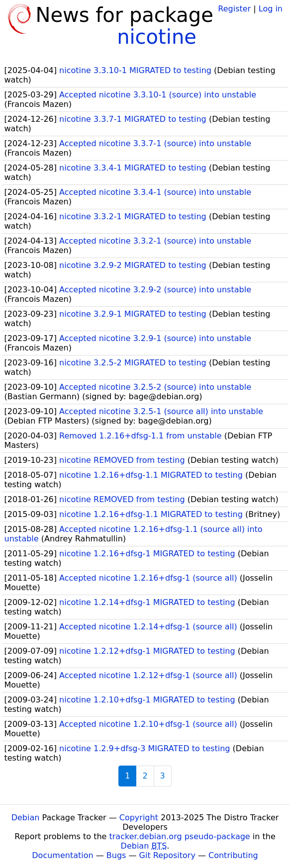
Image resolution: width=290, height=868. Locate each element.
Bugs (116, 855)
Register (234, 9)
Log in (271, 9)
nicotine (157, 37)
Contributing (233, 855)
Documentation (62, 855)
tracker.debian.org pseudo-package (180, 836)
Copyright (139, 818)
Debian (26, 818)
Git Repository (167, 855)
